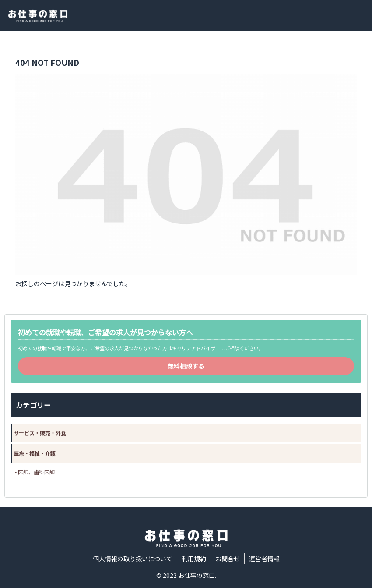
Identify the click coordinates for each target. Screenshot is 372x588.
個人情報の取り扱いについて (133, 559)
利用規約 (194, 559)
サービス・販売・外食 (40, 433)
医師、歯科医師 (36, 472)
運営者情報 (264, 559)
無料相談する (186, 366)
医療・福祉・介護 (35, 453)
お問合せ (228, 559)
